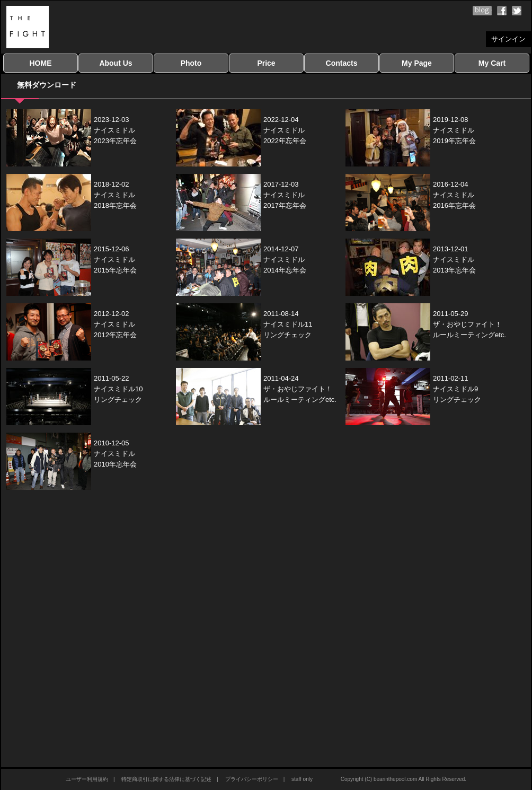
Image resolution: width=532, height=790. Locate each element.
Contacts (342, 63)
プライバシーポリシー (252, 779)
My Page (417, 63)
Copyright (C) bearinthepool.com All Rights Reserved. (404, 779)
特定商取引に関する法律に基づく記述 (166, 779)
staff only (302, 779)
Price (266, 63)
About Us (116, 63)
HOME (41, 63)
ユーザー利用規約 (87, 779)
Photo (191, 63)
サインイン (508, 39)
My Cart (492, 63)
